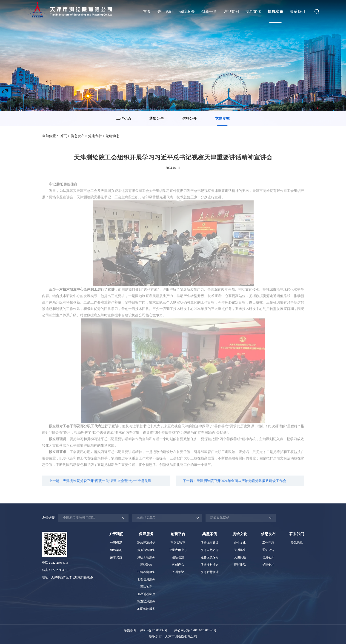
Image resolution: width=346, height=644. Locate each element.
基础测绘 (146, 565)
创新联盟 (178, 557)
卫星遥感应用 (146, 594)
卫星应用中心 (178, 550)
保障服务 (187, 11)
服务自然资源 (210, 550)
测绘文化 (253, 11)
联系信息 (297, 543)
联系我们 (297, 11)
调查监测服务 (146, 601)
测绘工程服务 (146, 557)
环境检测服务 (146, 572)
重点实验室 (178, 543)
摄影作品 (240, 565)
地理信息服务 (146, 579)
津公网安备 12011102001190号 (195, 630)
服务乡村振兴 (210, 565)
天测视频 (240, 557)
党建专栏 (222, 118)
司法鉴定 (146, 587)
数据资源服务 (146, 550)
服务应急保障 (210, 557)
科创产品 (178, 565)
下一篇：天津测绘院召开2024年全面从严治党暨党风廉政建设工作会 (234, 484)
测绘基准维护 (146, 543)
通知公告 (157, 118)
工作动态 (124, 118)
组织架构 (116, 550)
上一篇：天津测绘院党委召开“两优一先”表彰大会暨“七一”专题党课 (100, 484)
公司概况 (116, 543)
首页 (147, 11)
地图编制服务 (146, 609)
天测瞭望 (178, 572)
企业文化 (240, 543)
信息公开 (189, 118)
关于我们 (165, 11)
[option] (124, 119)
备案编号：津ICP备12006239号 (146, 630)
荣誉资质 (116, 557)
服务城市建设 (210, 543)
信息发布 (275, 11)
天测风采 (240, 550)
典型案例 (231, 11)
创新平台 (209, 11)
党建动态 (112, 137)
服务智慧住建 (210, 572)
